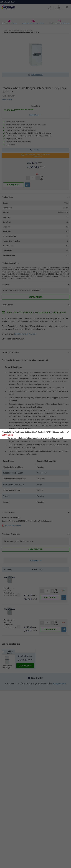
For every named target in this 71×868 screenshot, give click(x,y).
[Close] (68, 432)
